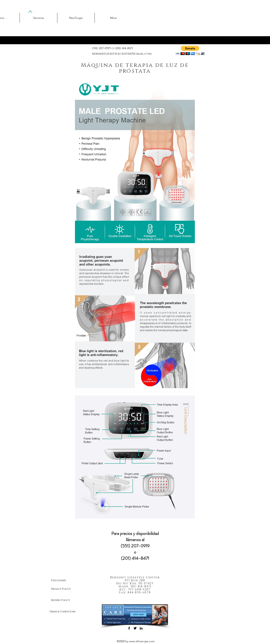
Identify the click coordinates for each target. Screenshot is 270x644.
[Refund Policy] (65, 600)
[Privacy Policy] (65, 589)
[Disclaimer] (65, 581)
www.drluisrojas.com (142, 641)
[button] (190, 50)
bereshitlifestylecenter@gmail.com (122, 54)
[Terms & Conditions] (65, 612)
